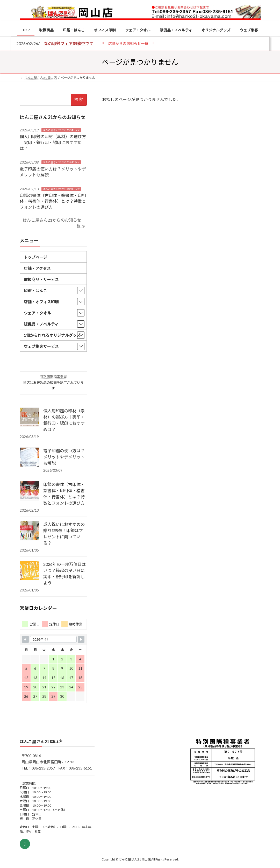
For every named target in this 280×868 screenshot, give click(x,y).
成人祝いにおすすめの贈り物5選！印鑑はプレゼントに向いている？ (64, 534)
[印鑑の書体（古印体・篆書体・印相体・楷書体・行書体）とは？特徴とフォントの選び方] (29, 491)
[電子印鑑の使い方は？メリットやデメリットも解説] (29, 457)
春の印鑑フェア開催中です (69, 43)
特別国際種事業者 (53, 377)
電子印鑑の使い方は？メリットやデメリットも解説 (64, 457)
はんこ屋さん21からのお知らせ (61, 130)
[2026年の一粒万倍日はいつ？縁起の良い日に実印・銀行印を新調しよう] (29, 571)
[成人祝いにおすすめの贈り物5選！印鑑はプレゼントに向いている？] (29, 531)
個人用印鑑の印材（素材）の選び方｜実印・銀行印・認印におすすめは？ (53, 142)
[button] (128, 43)
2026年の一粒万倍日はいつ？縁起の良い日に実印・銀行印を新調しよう (64, 573)
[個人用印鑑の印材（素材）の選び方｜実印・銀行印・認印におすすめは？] (29, 418)
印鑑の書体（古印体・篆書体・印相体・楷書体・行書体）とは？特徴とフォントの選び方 (53, 201)
